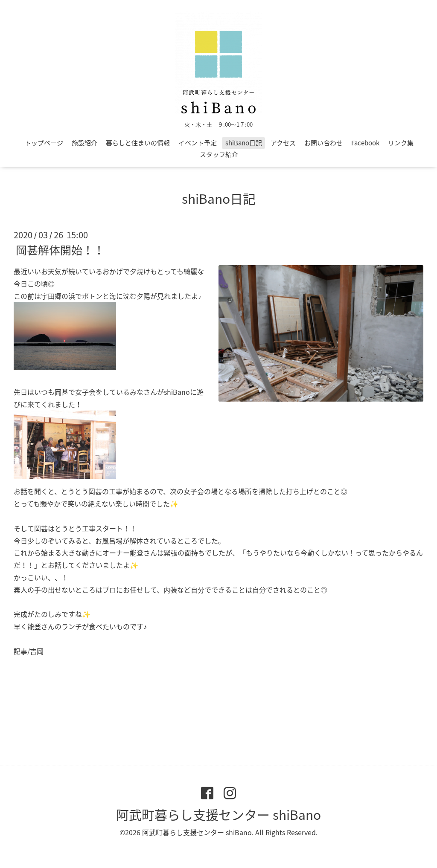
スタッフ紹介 (219, 154)
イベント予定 (198, 143)
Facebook (365, 143)
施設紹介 (84, 143)
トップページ (44, 143)
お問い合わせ (323, 143)
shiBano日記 (244, 143)
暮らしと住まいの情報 (138, 143)
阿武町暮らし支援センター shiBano (218, 814)
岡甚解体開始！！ (60, 250)
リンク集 (401, 143)
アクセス (283, 143)
